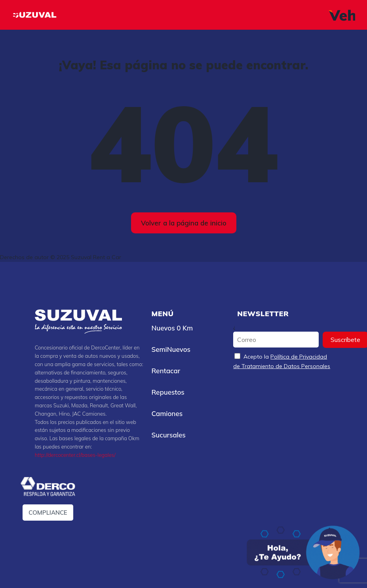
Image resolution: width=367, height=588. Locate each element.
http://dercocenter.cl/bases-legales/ (75, 455)
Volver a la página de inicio (184, 223)
